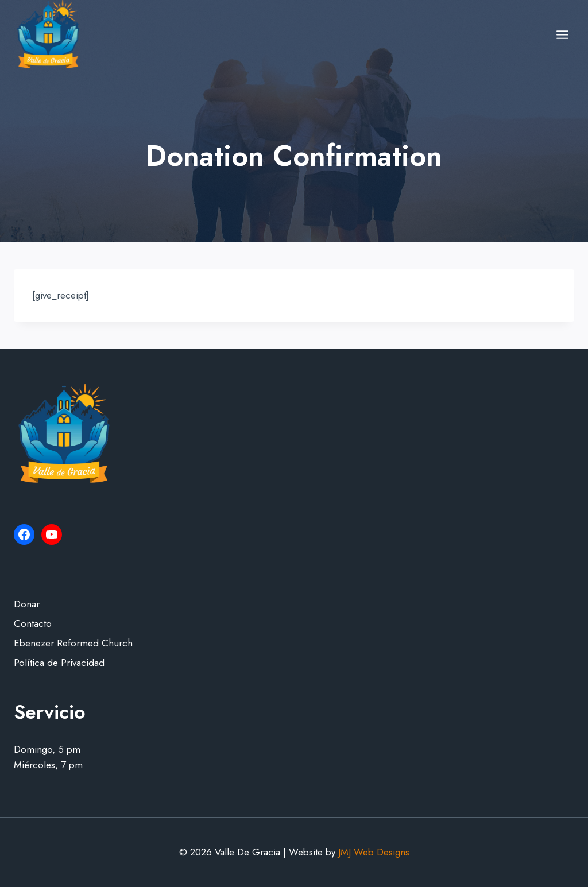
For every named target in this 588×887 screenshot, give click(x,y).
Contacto (33, 623)
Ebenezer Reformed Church (73, 643)
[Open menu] (562, 34)
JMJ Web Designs (374, 852)
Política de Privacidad (59, 663)
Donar (27, 604)
